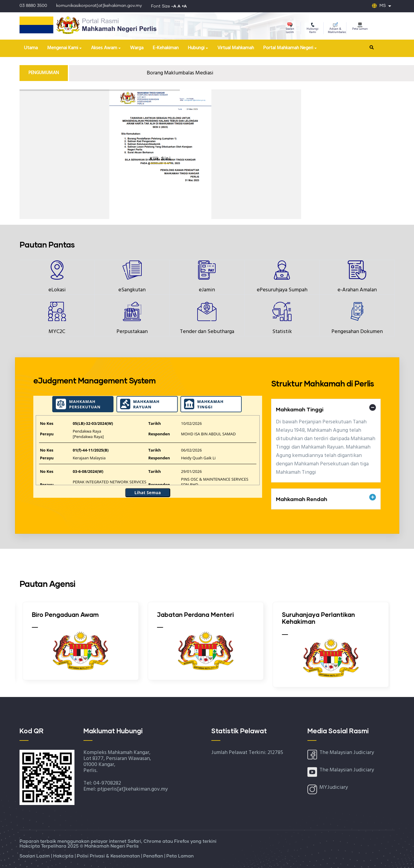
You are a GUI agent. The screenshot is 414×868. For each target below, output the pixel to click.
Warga (137, 48)
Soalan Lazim (290, 29)
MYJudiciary (334, 787)
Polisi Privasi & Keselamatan (109, 856)
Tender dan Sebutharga (207, 332)
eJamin (207, 290)
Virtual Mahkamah (236, 48)
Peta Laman (360, 27)
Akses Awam (104, 48)
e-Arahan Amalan (357, 290)
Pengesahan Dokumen (357, 332)
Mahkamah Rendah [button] (302, 499)
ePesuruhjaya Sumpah (282, 290)
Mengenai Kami (63, 48)
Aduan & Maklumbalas (337, 29)
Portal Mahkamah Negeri (288, 48)
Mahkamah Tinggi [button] (300, 409)
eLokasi (57, 290)
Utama (31, 48)
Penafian (154, 856)
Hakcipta (64, 856)
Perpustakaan (132, 332)
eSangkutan (132, 290)
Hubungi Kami (313, 29)
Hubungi (196, 48)
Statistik (282, 332)
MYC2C (57, 332)
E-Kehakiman (166, 48)
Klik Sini (160, 159)
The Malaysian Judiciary (347, 753)
